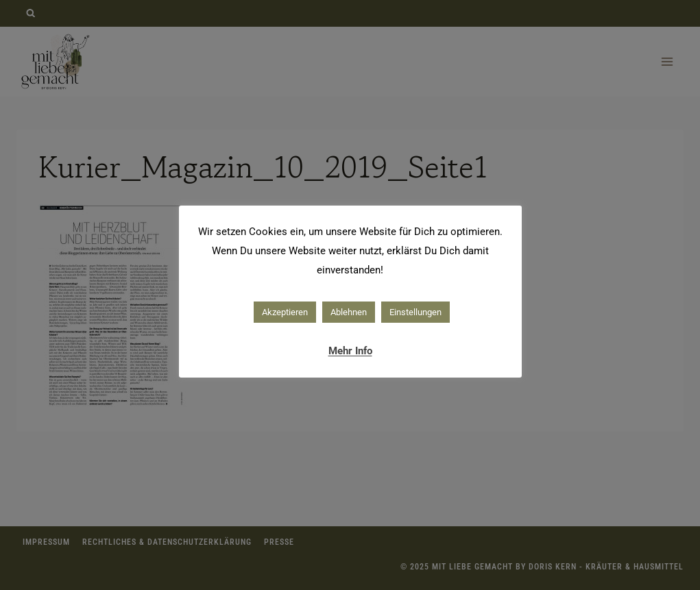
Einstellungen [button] (415, 312)
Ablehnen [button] (349, 312)
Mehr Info (350, 351)
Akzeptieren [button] (285, 312)
